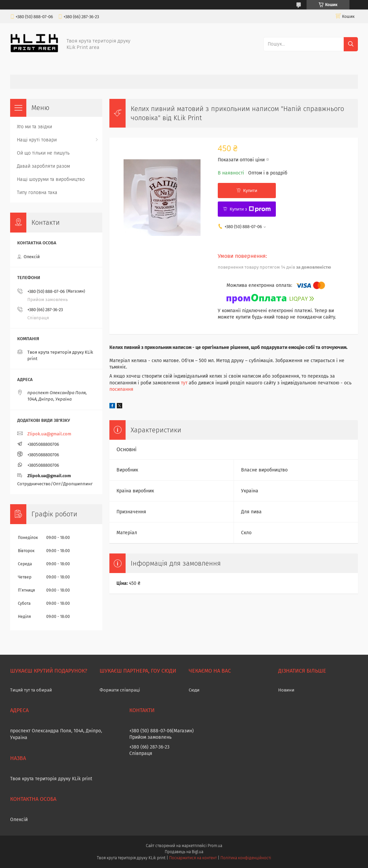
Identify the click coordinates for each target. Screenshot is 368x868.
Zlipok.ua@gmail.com (49, 434)
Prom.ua (215, 846)
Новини (286, 690)
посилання (121, 389)
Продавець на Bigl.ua (184, 852)
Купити (250, 191)
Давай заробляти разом (43, 166)
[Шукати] (351, 44)
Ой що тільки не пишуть (43, 153)
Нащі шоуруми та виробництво (51, 179)
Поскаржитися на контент (193, 858)
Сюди (194, 690)
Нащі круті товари (37, 140)
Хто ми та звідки (34, 127)
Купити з (250, 209)
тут (184, 383)
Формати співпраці (120, 690)
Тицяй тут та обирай (31, 690)
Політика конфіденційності (246, 858)
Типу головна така (37, 193)
